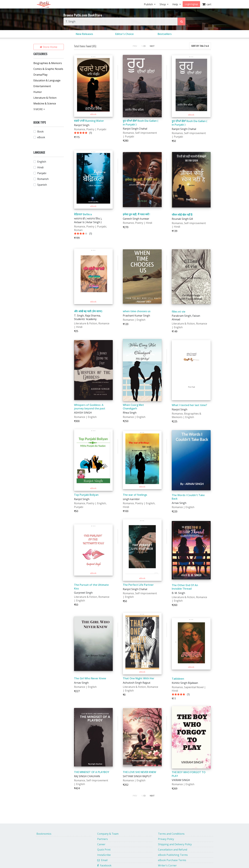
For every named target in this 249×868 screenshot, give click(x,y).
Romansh (43, 179)
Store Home (49, 47)
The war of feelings (135, 495)
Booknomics (44, 834)
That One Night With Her (139, 678)
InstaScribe (104, 855)
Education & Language (47, 80)
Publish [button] (149, 4)
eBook (41, 137)
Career (101, 844)
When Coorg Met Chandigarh (133, 407)
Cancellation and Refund (173, 850)
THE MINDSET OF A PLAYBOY (92, 772)
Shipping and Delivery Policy (175, 844)
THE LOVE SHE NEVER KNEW (139, 772)
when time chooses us (137, 311)
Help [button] (176, 4)
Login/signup (191, 4)
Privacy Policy (166, 839)
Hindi (40, 167)
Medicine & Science (45, 103)
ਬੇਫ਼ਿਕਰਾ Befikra (83, 214)
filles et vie (179, 312)
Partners (103, 839)
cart (207, 4)
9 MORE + (39, 109)
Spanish (42, 185)
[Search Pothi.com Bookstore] (182, 21)
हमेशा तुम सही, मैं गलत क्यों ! (136, 214)
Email (102, 860)
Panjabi (42, 173)
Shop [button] (163, 4)
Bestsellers (165, 34)
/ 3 (144, 46)
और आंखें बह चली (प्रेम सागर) (88, 311)
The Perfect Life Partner (138, 585)
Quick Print (104, 850)
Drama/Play (40, 75)
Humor (38, 92)
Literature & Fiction (45, 98)
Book (40, 132)
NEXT (152, 46)
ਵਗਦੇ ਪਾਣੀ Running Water (89, 121)
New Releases (84, 34)
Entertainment (42, 86)
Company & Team (108, 834)
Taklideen (178, 679)
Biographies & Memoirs (48, 63)
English (42, 162)
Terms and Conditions (171, 834)
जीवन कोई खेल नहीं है (182, 215)
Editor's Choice (125, 34)
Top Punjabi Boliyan (86, 495)
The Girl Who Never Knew (90, 678)
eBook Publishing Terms (173, 855)
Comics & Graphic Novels (48, 69)
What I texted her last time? (189, 405)
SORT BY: (200, 46)
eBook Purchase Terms (172, 860)
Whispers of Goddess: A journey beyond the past (90, 407)
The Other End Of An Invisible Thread (185, 587)
